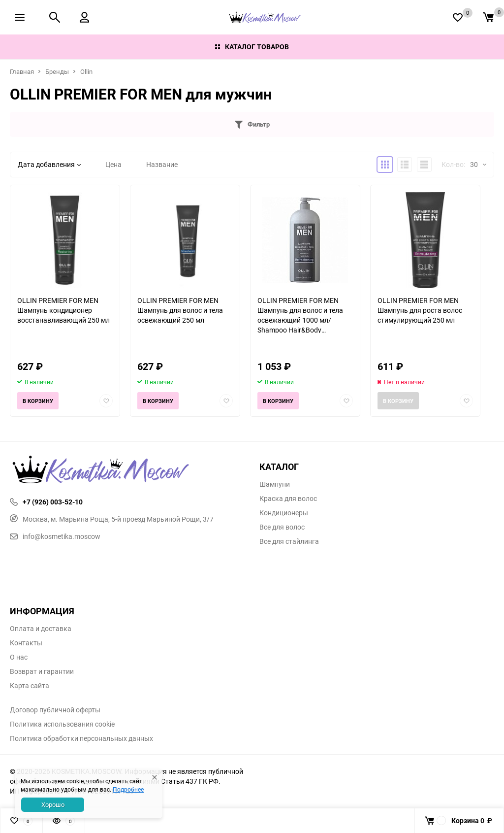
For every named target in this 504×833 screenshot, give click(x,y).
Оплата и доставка (41, 629)
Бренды (57, 71)
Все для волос (282, 527)
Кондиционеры (284, 513)
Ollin (86, 71)
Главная (22, 71)
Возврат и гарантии (42, 671)
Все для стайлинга (289, 541)
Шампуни (275, 484)
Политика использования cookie (62, 724)
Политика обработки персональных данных (81, 738)
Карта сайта (30, 686)
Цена (113, 164)
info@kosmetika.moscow (55, 536)
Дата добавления (49, 164)
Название (162, 164)
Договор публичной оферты (55, 710)
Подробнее (128, 789)
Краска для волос (288, 499)
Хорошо (53, 804)
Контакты (26, 643)
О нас (19, 657)
